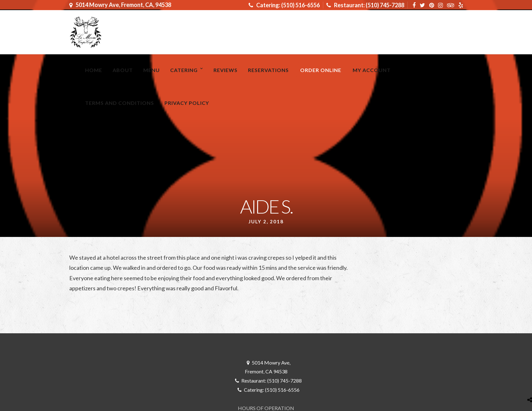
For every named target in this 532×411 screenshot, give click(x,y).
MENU (152, 70)
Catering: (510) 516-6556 (284, 5)
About (123, 70)
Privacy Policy (187, 103)
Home (94, 70)
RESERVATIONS (268, 70)
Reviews (226, 70)
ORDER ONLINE (321, 70)
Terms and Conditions (120, 103)
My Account (372, 70)
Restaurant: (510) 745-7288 (365, 5)
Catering (184, 70)
